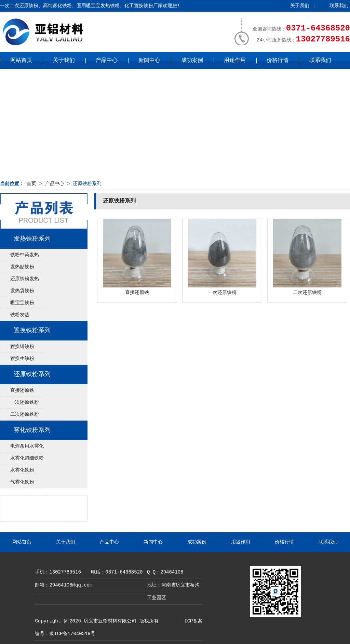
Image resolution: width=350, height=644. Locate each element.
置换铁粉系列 (32, 331)
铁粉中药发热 (25, 255)
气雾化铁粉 (22, 482)
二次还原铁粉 (25, 414)
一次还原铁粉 (25, 402)
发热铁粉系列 (32, 239)
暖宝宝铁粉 (22, 303)
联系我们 (339, 6)
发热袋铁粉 (22, 291)
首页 (31, 184)
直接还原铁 (22, 390)
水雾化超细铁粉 (27, 458)
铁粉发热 (20, 315)
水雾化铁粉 (22, 470)
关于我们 (300, 6)
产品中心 (107, 61)
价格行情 (278, 61)
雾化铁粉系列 (32, 430)
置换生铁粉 (22, 359)
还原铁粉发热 (25, 279)
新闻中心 (149, 61)
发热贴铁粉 (22, 267)
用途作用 (235, 61)
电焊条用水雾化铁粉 (22, 448)
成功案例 (192, 61)
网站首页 (21, 61)
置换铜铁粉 (22, 347)
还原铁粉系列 (32, 374)
